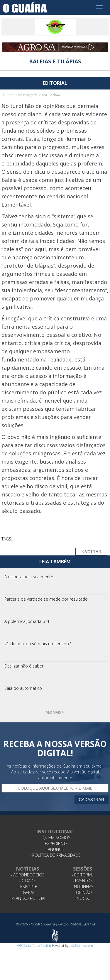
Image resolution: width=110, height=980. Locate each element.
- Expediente (55, 843)
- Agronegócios (28, 875)
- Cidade (27, 881)
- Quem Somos (55, 838)
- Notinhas (82, 887)
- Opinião (83, 892)
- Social (83, 898)
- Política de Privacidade (55, 855)
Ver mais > (55, 712)
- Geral (28, 892)
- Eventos (83, 881)
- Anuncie (55, 849)
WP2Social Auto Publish (34, 946)
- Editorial (82, 875)
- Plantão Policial (28, 898)
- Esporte (27, 887)
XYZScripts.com (82, 946)
